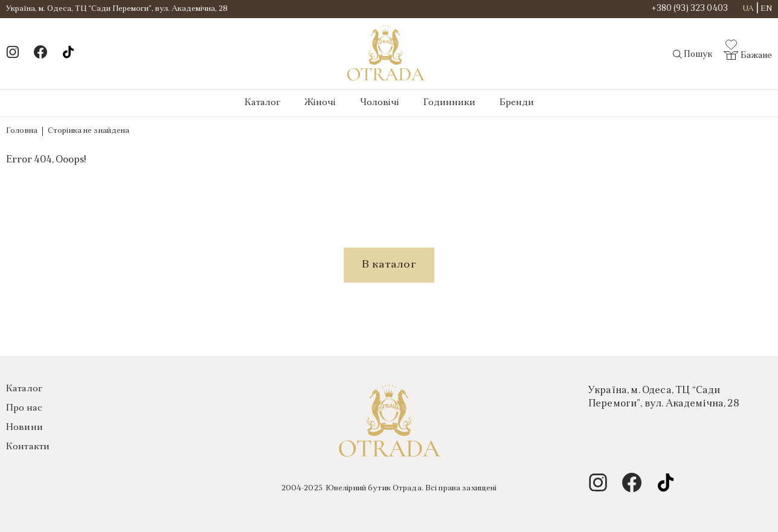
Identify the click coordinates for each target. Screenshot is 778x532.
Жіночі (320, 103)
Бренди (517, 103)
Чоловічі (380, 103)
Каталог (262, 103)
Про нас (24, 409)
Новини (24, 428)
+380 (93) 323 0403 (690, 9)
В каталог (389, 265)
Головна (22, 131)
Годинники (449, 103)
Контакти (28, 447)
